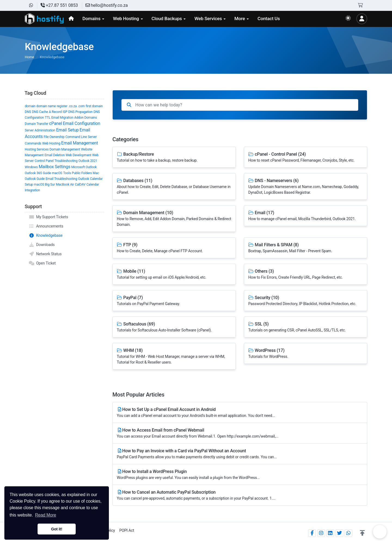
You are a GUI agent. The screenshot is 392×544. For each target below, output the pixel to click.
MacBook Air (65, 185)
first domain (94, 106)
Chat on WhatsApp (380, 532)
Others (306, 274)
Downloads (42, 245)
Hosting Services (37, 149)
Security (306, 301)
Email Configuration (82, 123)
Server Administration (40, 130)
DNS (28, 112)
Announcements (46, 226)
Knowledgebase (46, 235)
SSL (306, 327)
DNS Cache (40, 112)
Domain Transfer (36, 124)
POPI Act (127, 530)
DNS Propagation (80, 112)
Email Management (80, 143)
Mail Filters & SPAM (306, 248)
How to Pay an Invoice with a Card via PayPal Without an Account (240, 454)
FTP (174, 248)
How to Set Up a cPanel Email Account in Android (240, 413)
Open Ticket (42, 263)
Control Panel (44, 161)
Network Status (45, 254)
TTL (48, 118)
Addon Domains (86, 118)
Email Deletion (54, 155)
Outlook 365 (33, 173)
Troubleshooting (66, 161)
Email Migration (62, 118)
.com (81, 106)
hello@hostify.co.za (107, 5)
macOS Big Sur (44, 185)
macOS (57, 173)
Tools (67, 173)
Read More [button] (46, 515)
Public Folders (82, 173)
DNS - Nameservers (306, 187)
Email (306, 216)
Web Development (78, 155)
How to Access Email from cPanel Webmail (240, 433)
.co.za (73, 106)
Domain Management (65, 149)
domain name (46, 106)
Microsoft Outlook (84, 167)
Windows (31, 167)
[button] (362, 533)
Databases (174, 187)
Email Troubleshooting (62, 179)
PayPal (174, 301)
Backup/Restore (174, 157)
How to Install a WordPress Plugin (240, 475)
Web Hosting (51, 143)
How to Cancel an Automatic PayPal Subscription (240, 495)
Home (29, 57)
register (62, 106)
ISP (65, 112)
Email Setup (67, 130)
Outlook (84, 179)
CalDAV (80, 185)
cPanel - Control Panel (306, 157)
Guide (47, 173)
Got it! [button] (56, 529)
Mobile (174, 274)
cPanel (55, 123)
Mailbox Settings (54, 167)
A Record (55, 112)
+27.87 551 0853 (59, 5)
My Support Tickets (48, 217)
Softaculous (174, 327)
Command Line (76, 137)
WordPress (306, 354)
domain (30, 106)
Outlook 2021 (88, 161)
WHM (174, 356)
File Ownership (54, 137)
